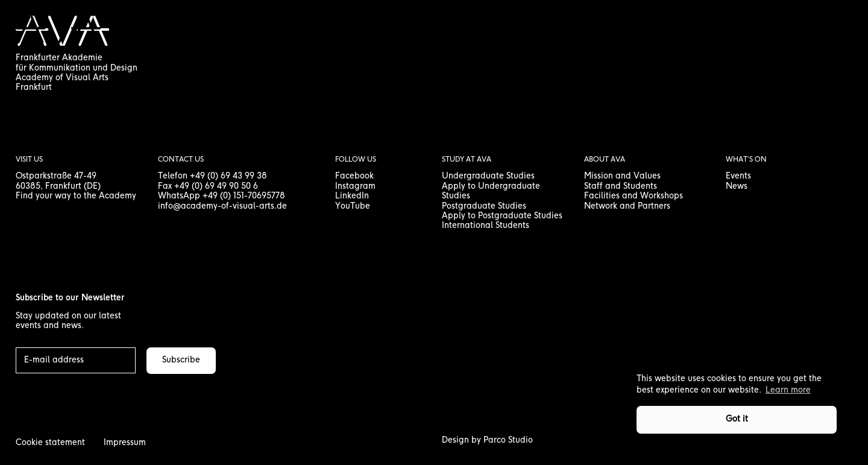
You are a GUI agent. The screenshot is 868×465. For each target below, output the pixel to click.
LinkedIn (352, 196)
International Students (486, 226)
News (737, 187)
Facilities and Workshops (634, 196)
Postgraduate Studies (484, 207)
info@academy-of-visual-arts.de (222, 207)
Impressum (125, 443)
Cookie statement (50, 443)
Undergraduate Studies (488, 176)
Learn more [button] (788, 391)
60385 (28, 187)
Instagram (355, 187)
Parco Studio (508, 441)
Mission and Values (622, 176)
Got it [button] (737, 419)
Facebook (354, 176)
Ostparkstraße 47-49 (56, 176)
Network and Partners (627, 207)
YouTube (353, 207)
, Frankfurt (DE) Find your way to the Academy (76, 191)
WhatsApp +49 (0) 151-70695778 (222, 196)
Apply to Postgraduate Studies (502, 216)
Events (738, 176)
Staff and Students (621, 187)
